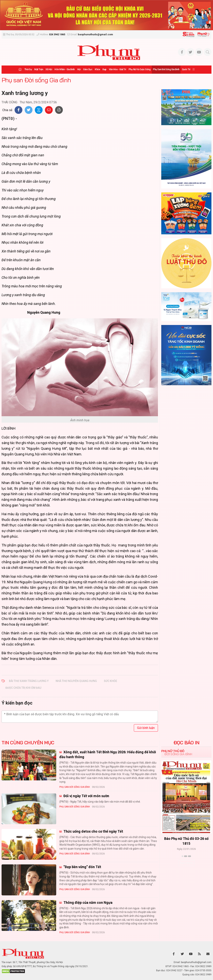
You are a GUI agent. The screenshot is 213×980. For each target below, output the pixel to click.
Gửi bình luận (146, 728)
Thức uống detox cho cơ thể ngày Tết (93, 831)
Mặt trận (39, 69)
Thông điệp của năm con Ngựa (88, 903)
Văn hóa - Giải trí (117, 69)
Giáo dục (88, 69)
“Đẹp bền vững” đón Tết (82, 867)
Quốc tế (186, 69)
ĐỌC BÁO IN (186, 743)
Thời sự (28, 69)
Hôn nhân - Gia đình (65, 69)
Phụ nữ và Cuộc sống (140, 69)
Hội (79, 69)
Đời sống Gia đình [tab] (178, 754)
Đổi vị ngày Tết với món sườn (86, 796)
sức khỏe (110, 681)
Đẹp (104, 69)
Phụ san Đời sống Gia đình (166, 69)
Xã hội (49, 69)
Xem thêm (186, 863)
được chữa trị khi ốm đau (23, 688)
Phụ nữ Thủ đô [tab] (173, 751)
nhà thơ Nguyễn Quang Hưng (76, 681)
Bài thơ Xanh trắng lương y (29, 681)
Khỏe (97, 69)
